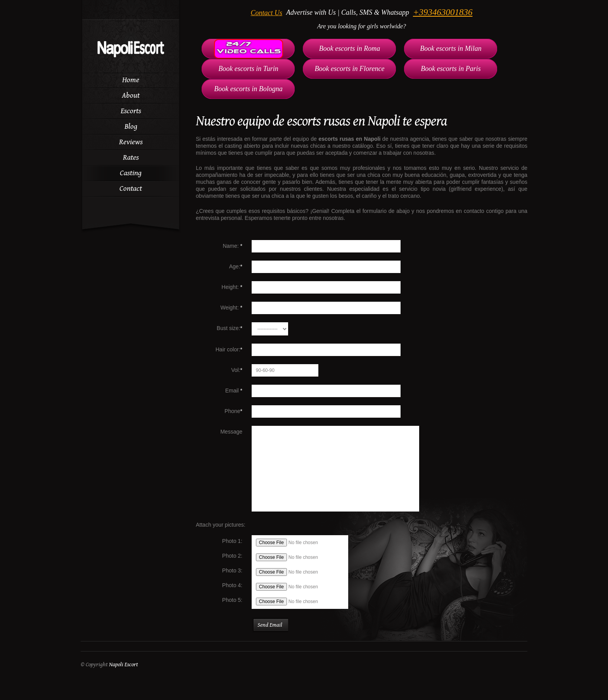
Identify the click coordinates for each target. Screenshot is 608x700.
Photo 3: (232, 570)
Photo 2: (232, 556)
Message (231, 432)
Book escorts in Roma (350, 48)
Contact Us (267, 13)
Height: (232, 287)
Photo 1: (232, 541)
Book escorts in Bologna (248, 89)
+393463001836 (443, 12)
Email (234, 391)
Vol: (237, 370)
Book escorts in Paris (451, 69)
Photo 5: (232, 600)
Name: (232, 246)
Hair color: (229, 349)
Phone (233, 411)
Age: (236, 266)
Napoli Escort (123, 665)
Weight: (231, 308)
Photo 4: (232, 585)
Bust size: (230, 328)
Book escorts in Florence (350, 69)
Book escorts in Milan (451, 48)
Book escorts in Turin (248, 69)
